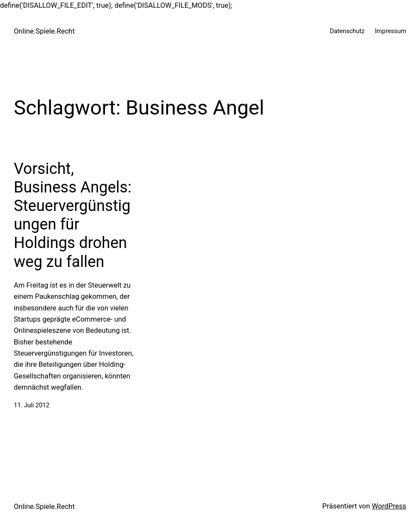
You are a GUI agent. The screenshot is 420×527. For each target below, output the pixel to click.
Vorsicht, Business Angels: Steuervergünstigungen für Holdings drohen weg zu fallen (73, 215)
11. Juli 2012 (32, 405)
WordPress (389, 506)
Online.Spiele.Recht (44, 31)
